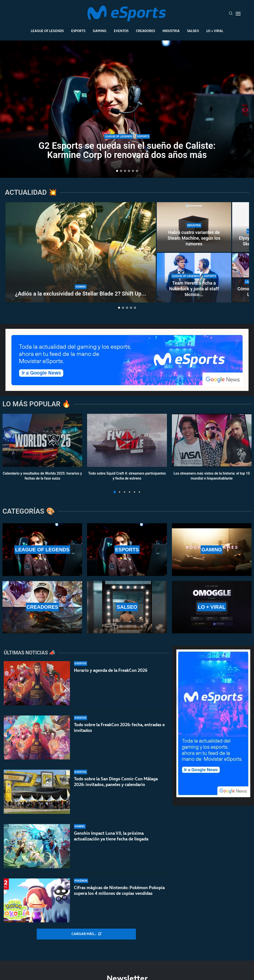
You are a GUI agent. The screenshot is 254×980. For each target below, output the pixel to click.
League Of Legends (47, 31)
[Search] (231, 14)
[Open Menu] (238, 14)
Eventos (121, 31)
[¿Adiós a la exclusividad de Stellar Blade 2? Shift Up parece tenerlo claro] (81, 252)
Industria (171, 31)
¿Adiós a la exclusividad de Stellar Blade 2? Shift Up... (81, 294)
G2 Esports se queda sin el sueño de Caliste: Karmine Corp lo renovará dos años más (127, 150)
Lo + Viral (215, 31)
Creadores (145, 31)
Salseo (193, 31)
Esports (78, 31)
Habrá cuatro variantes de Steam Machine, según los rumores (194, 238)
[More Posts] (86, 934)
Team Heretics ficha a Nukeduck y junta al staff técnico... (194, 289)
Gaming (100, 31)
